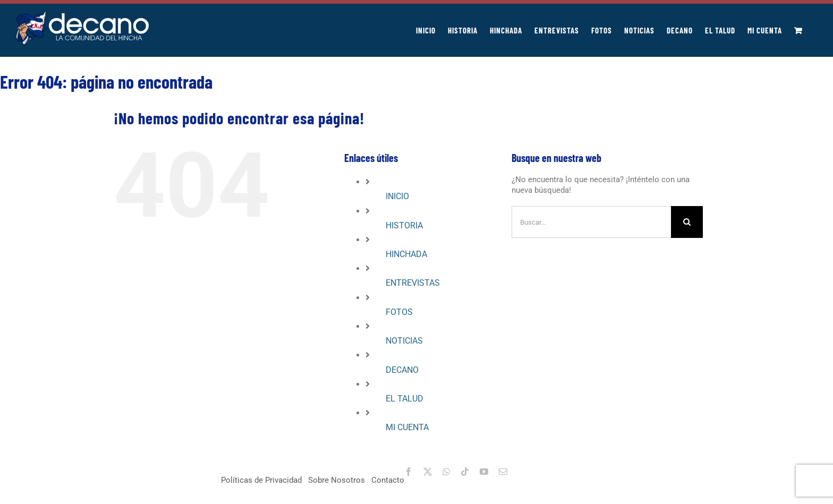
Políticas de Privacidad (261, 480)
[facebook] (409, 472)
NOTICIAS (404, 341)
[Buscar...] (591, 222)
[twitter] (428, 472)
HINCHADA (406, 254)
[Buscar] (687, 222)
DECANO (402, 370)
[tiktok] (465, 472)
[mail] (503, 472)
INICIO (397, 196)
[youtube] (484, 472)
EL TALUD (405, 399)
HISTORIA (404, 225)
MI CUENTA (407, 427)
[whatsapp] (446, 472)
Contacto (388, 480)
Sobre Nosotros (337, 480)
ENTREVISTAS (413, 283)
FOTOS (399, 312)
